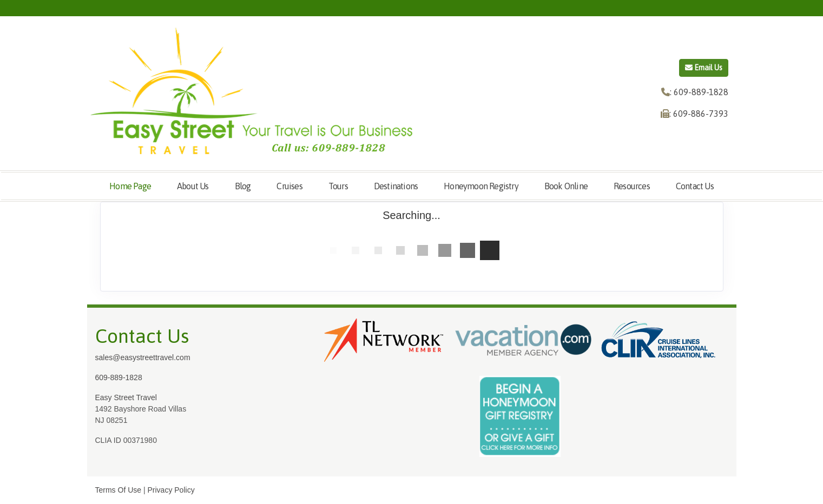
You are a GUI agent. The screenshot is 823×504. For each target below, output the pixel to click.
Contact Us (695, 186)
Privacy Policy (171, 490)
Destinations (396, 186)
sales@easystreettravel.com (143, 357)
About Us (193, 186)
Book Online (566, 186)
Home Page (130, 186)
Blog (243, 186)
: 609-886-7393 (699, 114)
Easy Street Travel (126, 397)
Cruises (289, 186)
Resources (632, 186)
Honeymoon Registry (481, 186)
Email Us (704, 68)
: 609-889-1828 (699, 92)
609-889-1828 (119, 377)
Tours (338, 186)
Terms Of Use (118, 490)
